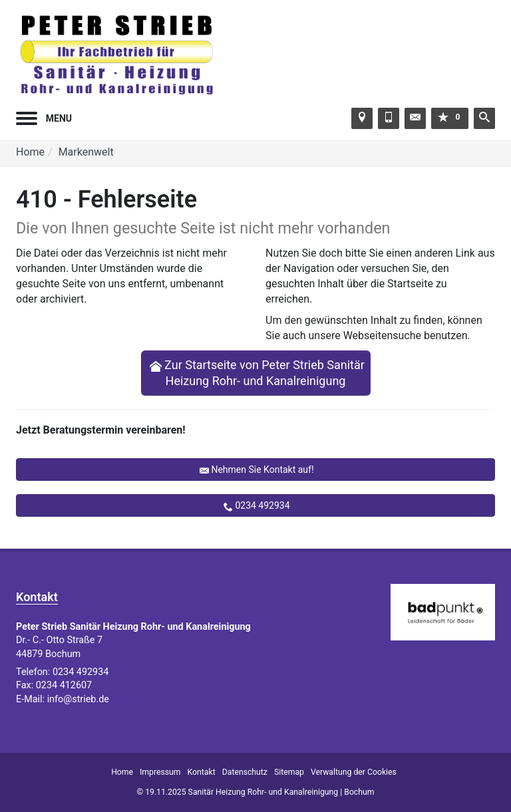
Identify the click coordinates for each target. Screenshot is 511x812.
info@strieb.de (78, 699)
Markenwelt (86, 152)
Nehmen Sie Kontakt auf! (262, 470)
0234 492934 (262, 505)
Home (30, 152)
